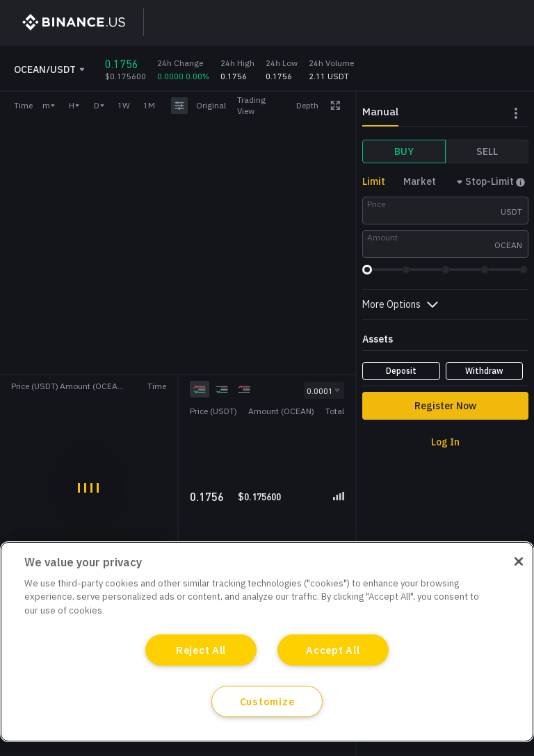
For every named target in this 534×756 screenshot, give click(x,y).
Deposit (401, 371)
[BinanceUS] (67, 22)
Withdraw (484, 371)
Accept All (333, 650)
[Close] (519, 561)
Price (376, 204)
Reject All (201, 650)
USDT (511, 212)
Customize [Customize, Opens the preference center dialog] (267, 701)
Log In (453, 22)
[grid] (267, 453)
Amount (382, 237)
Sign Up (388, 22)
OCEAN (508, 245)
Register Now (445, 406)
